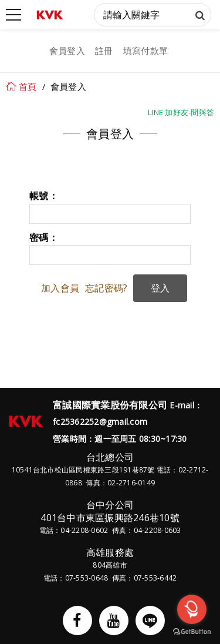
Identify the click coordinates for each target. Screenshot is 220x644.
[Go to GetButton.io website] (192, 632)
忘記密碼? (106, 288)
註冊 (104, 51)
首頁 (28, 86)
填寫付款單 (145, 51)
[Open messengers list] (192, 609)
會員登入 (67, 51)
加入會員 (60, 288)
